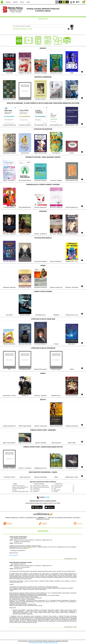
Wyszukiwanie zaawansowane (20, 29)
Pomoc (22, 2)
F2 (78, 2)
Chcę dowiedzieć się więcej (35, 643)
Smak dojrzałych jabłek (58, 486)
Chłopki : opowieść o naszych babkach (40, 486)
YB (64, 2)
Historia (15, 2)
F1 (74, 2)
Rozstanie (56, 491)
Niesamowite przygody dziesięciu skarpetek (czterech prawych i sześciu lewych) (27, 491)
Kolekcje (30, 29)
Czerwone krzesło (37, 490)
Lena (55, 489)
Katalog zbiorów (43, 19)
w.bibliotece (42, 518)
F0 (71, 2)
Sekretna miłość (57, 490)
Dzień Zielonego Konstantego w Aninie (21, 562)
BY (67, 2)
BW (60, 2)
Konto (28, 2)
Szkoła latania (36, 491)
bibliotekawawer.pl (14, 555)
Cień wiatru (14, 490)
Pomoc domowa (36, 489)
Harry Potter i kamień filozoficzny (19, 486)
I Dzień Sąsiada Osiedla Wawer (18, 537)
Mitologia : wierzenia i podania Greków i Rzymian (22, 487)
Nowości (8, 2)
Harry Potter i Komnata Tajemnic (18, 489)
